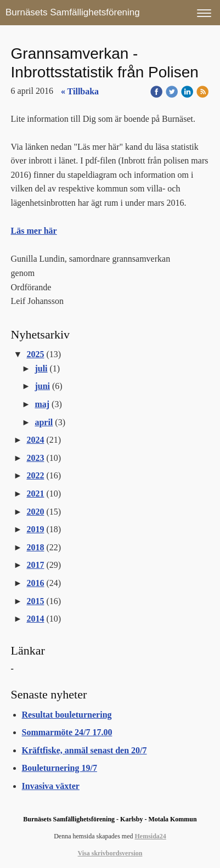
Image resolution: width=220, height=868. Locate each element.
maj (42, 404)
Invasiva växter (51, 786)
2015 (35, 601)
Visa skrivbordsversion (110, 853)
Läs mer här (34, 231)
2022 (35, 475)
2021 (35, 494)
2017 (35, 565)
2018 (35, 547)
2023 (35, 458)
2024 (35, 440)
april (44, 422)
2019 (35, 529)
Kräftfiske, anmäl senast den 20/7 (84, 750)
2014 (35, 619)
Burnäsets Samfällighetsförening (73, 12)
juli (41, 368)
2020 (35, 512)
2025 (35, 354)
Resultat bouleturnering (67, 715)
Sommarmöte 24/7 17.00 (67, 732)
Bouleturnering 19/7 (60, 768)
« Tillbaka (80, 91)
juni (42, 386)
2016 (35, 583)
